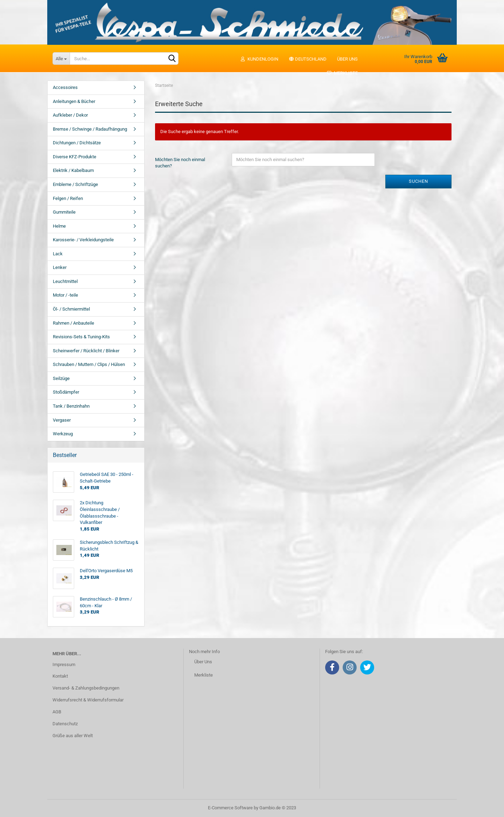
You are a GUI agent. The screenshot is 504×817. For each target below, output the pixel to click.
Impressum (64, 664)
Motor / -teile (65, 295)
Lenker (60, 267)
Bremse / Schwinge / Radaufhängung (90, 129)
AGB (57, 712)
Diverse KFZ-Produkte (75, 157)
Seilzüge (61, 378)
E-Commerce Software (230, 808)
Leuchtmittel (65, 281)
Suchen (418, 181)
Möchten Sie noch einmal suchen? (180, 163)
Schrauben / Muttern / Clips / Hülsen (89, 364)
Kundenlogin (259, 59)
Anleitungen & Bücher (74, 101)
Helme (59, 226)
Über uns (347, 59)
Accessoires (65, 87)
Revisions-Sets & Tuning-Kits (81, 337)
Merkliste (342, 73)
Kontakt (60, 676)
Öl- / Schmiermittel (71, 309)
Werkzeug (63, 434)
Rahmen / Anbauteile (73, 323)
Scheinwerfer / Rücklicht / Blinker (86, 351)
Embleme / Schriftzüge (75, 184)
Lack (58, 254)
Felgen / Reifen (68, 198)
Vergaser (62, 420)
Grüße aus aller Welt (73, 736)
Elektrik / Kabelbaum (73, 170)
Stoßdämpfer (66, 392)
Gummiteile (64, 212)
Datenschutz (65, 724)
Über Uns (203, 662)
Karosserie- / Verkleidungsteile (83, 240)
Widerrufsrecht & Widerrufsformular (88, 700)
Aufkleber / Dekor (70, 115)
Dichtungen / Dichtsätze (77, 143)
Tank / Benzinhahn (71, 406)
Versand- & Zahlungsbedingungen (86, 688)
